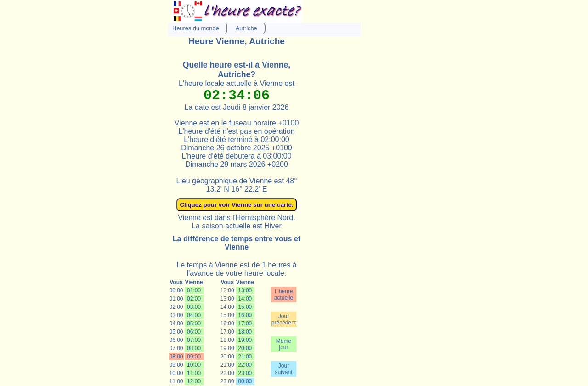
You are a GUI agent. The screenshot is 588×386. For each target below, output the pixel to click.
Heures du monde (196, 28)
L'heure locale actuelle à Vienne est (237, 83)
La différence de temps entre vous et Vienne (237, 243)
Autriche (246, 28)
